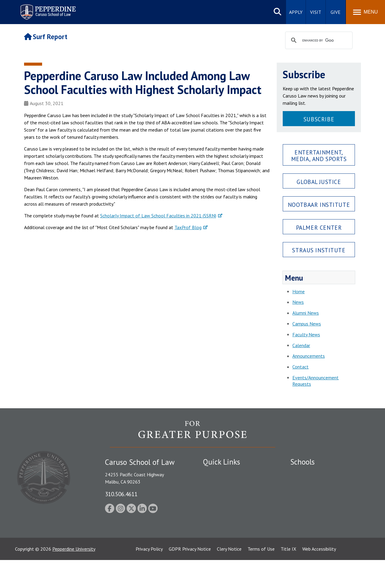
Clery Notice (229, 577)
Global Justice (319, 182)
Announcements (309, 356)
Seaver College (305, 473)
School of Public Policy (313, 521)
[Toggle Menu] (365, 12)
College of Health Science (317, 532)
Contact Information (224, 515)
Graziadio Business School (316, 494)
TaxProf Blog (188, 227)
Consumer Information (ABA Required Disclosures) (231, 529)
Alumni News (306, 313)
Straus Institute (319, 250)
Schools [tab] (302, 462)
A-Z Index (213, 542)
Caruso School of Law (313, 484)
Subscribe (319, 119)
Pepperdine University (74, 577)
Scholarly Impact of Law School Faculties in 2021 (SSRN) (158, 216)
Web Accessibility (319, 577)
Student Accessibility (224, 484)
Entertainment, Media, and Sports (319, 155)
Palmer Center (319, 227)
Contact (300, 367)
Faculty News (306, 334)
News (298, 302)
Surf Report (46, 37)
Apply (296, 12)
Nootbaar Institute (319, 205)
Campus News (307, 324)
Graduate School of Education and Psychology (325, 508)
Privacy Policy (149, 577)
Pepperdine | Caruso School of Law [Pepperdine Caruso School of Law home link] (47, 8)
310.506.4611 (121, 494)
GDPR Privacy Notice (190, 577)
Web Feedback (217, 553)
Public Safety (216, 473)
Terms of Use (261, 577)
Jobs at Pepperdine (222, 505)
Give (336, 12)
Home (299, 291)
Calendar (301, 345)
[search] (318, 41)
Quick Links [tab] (222, 462)
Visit (316, 12)
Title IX (288, 577)
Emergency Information (227, 494)
